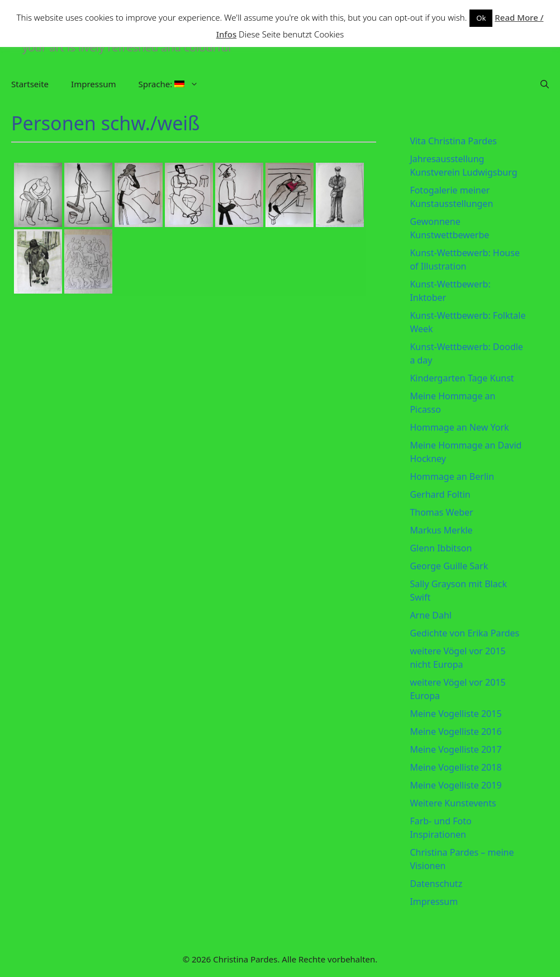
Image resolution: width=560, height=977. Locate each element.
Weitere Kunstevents (453, 803)
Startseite (30, 84)
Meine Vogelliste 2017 (455, 749)
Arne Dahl (431, 615)
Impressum (93, 84)
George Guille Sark (449, 566)
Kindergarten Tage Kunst (462, 378)
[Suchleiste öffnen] (545, 84)
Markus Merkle (441, 530)
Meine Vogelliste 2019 (455, 785)
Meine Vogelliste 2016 (455, 731)
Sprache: (174, 84)
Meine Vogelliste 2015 (455, 714)
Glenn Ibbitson (441, 548)
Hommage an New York (459, 427)
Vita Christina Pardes (453, 141)
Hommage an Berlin (452, 476)
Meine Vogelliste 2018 (455, 767)
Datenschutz (436, 884)
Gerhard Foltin (440, 494)
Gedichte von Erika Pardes (464, 633)
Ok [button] (481, 18)
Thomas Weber (441, 512)
